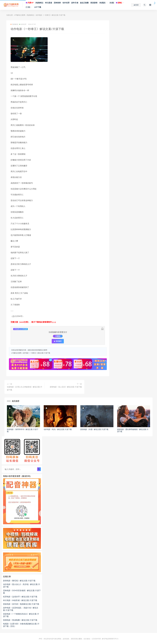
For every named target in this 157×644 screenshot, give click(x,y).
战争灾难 (75, 3)
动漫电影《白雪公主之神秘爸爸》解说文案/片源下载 (25, 388)
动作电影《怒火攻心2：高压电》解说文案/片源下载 (22, 585)
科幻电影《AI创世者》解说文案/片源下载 (20, 600)
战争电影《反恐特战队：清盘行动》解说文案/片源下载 (21, 609)
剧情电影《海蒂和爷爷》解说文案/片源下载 (23, 430)
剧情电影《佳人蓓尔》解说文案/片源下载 (66, 387)
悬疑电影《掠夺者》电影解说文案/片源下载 (21, 604)
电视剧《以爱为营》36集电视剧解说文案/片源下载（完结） (21, 625)
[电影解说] (39, 3)
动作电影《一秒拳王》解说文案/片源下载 (36, 353)
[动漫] (112, 3)
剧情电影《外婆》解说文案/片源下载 (94, 429)
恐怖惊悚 (57, 3)
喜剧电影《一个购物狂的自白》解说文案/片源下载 (21, 615)
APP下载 (38, 7)
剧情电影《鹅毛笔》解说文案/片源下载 (19, 581)
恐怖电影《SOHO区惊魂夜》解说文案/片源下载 (22, 592)
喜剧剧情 (94, 3)
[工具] (28, 7)
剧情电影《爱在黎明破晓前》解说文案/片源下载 (133, 430)
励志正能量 (84, 3)
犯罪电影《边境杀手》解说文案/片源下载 (20, 597)
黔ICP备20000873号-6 (110, 639)
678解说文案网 (20, 15)
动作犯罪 (66, 3)
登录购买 (58, 341)
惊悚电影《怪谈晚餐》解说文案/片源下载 (20, 620)
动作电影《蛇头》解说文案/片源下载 (58, 429)
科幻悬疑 (49, 3)
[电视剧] (102, 3)
